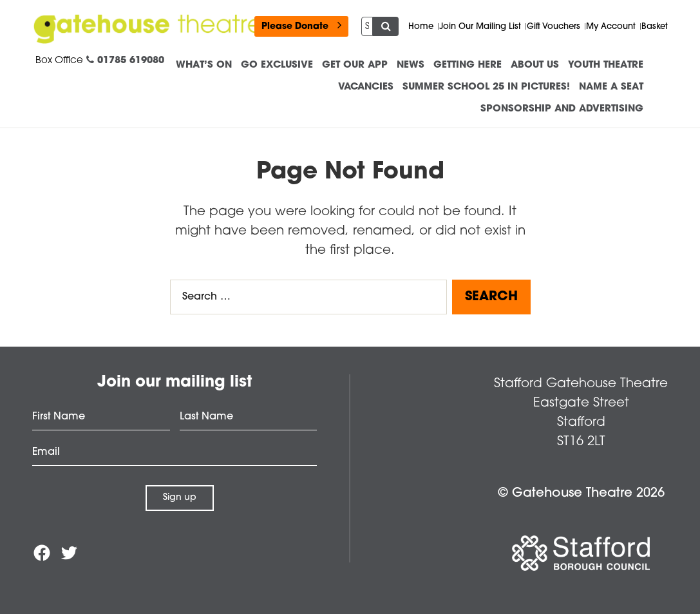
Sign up (180, 498)
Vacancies (366, 87)
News (411, 65)
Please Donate (301, 25)
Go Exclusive (277, 65)
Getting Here (468, 65)
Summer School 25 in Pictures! (486, 87)
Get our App (355, 65)
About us (535, 65)
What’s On (204, 65)
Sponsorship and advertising (562, 109)
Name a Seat (611, 87)
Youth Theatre (606, 65)
